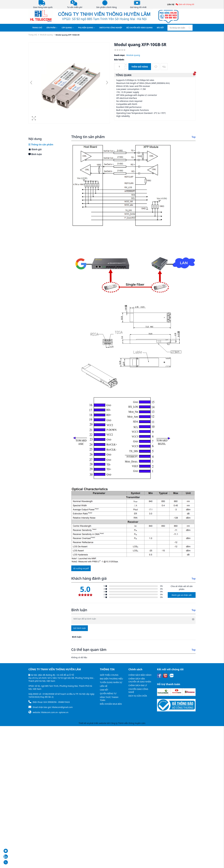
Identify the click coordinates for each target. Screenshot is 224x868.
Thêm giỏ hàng (140, 67)
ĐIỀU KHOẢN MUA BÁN (111, 704)
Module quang (46, 35)
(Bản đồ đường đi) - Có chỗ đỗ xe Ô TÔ (56, 675)
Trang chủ (33, 35)
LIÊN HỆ (104, 686)
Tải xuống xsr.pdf (81, 568)
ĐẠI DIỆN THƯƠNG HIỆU (111, 679)
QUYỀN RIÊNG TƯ (108, 693)
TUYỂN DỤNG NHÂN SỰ (111, 682)
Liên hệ (171, 4)
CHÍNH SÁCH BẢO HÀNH (140, 675)
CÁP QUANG (68, 28)
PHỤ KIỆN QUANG (87, 28)
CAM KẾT (104, 690)
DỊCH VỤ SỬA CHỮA (138, 696)
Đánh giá (35, 149)
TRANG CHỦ (37, 28)
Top (194, 137)
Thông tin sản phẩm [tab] (41, 145)
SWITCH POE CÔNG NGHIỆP (111, 28)
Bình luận (35, 154)
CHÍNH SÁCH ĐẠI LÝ (138, 685)
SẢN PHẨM (52, 28)
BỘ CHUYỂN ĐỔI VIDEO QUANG (139, 28)
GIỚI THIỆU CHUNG (109, 675)
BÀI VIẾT (160, 28)
